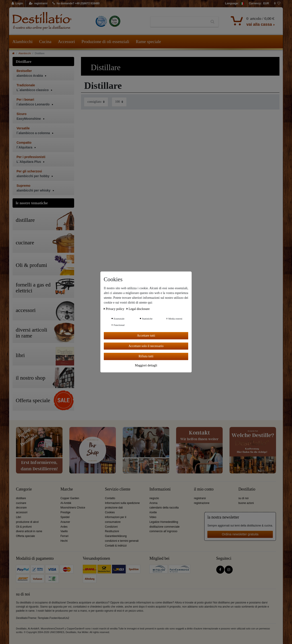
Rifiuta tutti (146, 356)
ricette (153, 512)
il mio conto (204, 489)
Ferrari (64, 536)
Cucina (45, 42)
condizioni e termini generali (122, 541)
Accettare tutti (146, 336)
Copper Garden (70, 498)
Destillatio (247, 489)
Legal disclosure (138, 309)
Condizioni (111, 527)
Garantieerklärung (116, 536)
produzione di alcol (27, 522)
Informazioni (160, 489)
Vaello (64, 531)
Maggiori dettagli (146, 365)
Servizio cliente (118, 489)
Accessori (66, 42)
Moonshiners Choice (73, 508)
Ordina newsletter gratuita (240, 534)
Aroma (153, 503)
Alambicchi (22, 42)
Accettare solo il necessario (146, 346)
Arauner (65, 522)
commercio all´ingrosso (163, 531)
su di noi (243, 498)
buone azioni (246, 503)
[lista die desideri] (277, 4)
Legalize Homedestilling (164, 522)
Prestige (65, 512)
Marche (67, 489)
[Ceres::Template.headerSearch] (212, 22)
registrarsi (200, 498)
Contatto (110, 498)
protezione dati (114, 508)
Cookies (110, 512)
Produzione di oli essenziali (105, 42)
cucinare (21, 503)
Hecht (64, 541)
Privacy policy (114, 309)
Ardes (64, 527)
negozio (154, 498)
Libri (18, 517)
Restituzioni (112, 531)
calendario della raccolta (164, 508)
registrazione (202, 503)
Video (153, 517)
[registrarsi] (38, 4)
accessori (22, 512)
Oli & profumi (24, 527)
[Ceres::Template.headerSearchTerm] (179, 22)
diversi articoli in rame (29, 531)
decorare (21, 508)
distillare (21, 498)
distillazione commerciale (164, 527)
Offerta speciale (25, 536)
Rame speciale (148, 42)
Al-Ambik (66, 503)
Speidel (65, 517)
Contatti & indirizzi (116, 546)
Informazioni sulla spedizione (122, 503)
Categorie (24, 489)
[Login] (17, 4)
